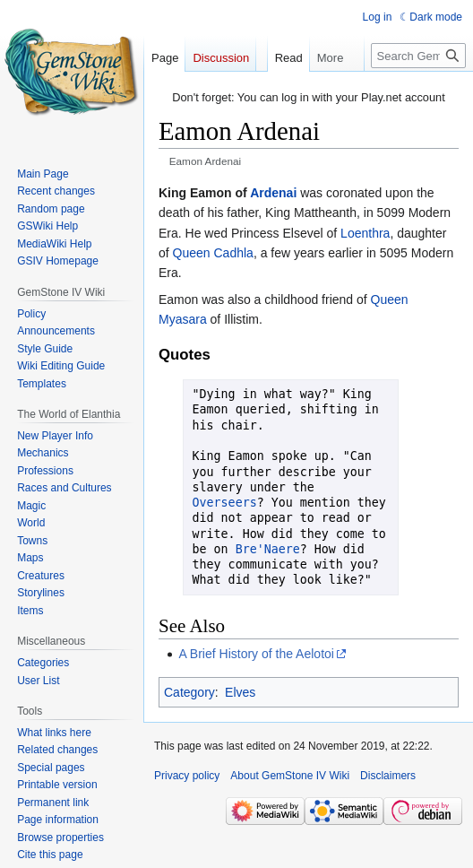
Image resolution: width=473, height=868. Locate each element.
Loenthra (365, 233)
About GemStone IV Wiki (290, 776)
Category (189, 692)
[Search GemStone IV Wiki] (418, 56)
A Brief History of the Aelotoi (256, 654)
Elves (240, 692)
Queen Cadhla (213, 253)
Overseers (225, 503)
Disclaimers (388, 776)
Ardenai (273, 193)
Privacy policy (187, 776)
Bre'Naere (268, 549)
